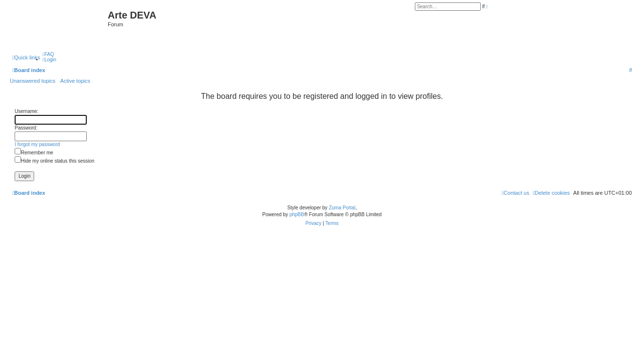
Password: (26, 128)
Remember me (34, 153)
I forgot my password (37, 144)
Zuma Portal (342, 208)
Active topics (76, 81)
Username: (27, 111)
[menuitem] (48, 54)
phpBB (297, 214)
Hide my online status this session (55, 161)
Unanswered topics (33, 81)
